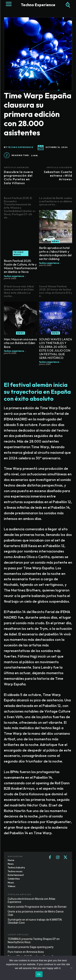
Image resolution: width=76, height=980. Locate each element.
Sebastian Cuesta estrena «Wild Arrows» (58, 175)
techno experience (20, 147)
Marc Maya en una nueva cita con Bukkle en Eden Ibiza (20, 343)
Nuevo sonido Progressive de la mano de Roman (37, 907)
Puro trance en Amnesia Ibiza (26, 952)
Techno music (19, 253)
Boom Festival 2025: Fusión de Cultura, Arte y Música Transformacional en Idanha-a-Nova (20, 266)
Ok (39, 974)
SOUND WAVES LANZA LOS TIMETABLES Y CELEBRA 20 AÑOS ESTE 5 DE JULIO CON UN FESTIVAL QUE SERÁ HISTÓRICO (56, 348)
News (56, 242)
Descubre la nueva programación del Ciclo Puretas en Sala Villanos (18, 177)
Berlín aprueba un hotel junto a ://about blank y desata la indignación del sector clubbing (55, 253)
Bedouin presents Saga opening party (31, 947)
